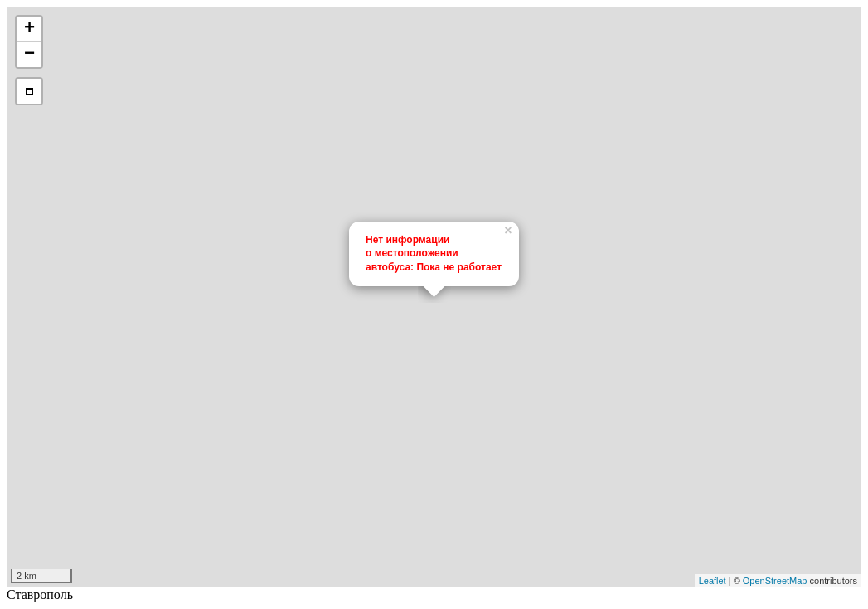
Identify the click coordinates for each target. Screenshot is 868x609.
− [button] (29, 55)
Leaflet (713, 581)
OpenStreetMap (775, 581)
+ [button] (29, 29)
